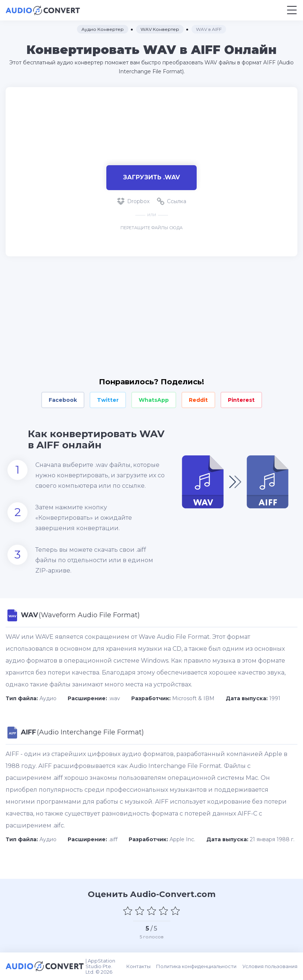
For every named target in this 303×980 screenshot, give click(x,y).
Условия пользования (270, 966)
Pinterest (241, 400)
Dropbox (133, 201)
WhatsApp (154, 400)
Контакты (139, 966)
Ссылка (172, 201)
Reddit (198, 400)
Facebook (63, 400)
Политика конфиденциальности (197, 966)
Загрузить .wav (151, 177)
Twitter (108, 400)
